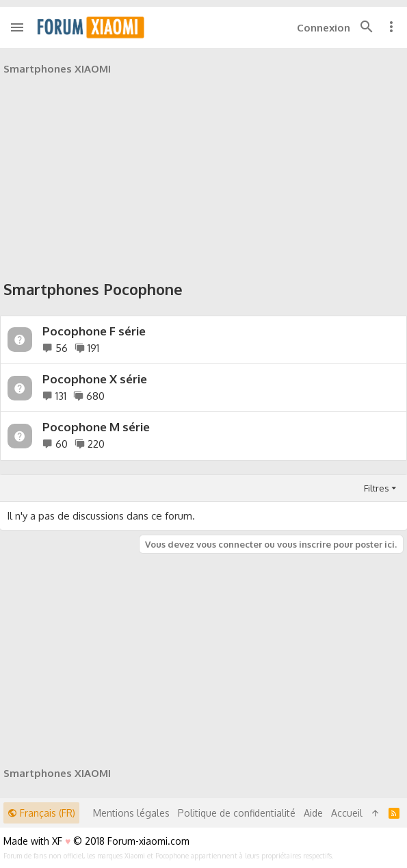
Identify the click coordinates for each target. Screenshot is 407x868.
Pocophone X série (95, 379)
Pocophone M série (96, 427)
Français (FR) (41, 813)
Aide (313, 813)
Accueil (347, 813)
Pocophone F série (94, 331)
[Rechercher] (367, 27)
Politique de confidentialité (237, 813)
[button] (17, 27)
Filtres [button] (377, 488)
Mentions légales (131, 813)
